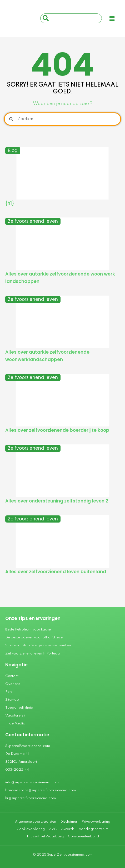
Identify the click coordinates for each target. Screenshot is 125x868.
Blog (13, 150)
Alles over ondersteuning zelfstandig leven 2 (57, 501)
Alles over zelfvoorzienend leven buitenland (56, 572)
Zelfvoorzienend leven (33, 221)
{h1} (10, 203)
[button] (112, 18)
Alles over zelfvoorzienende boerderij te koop (57, 430)
